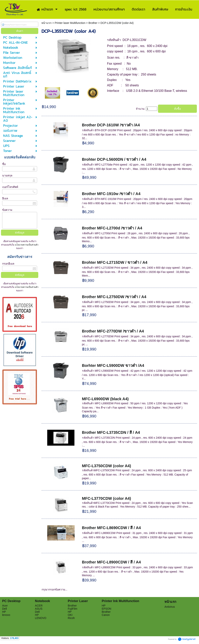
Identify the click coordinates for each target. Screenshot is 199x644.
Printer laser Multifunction (70, 23)
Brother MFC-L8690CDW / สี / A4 (111, 528)
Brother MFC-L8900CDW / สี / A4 (111, 562)
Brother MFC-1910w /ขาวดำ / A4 (111, 194)
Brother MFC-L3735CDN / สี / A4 (111, 432)
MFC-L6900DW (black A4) (105, 399)
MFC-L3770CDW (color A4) (107, 498)
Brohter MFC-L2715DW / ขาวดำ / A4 (115, 262)
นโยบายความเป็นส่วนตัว (26, 245)
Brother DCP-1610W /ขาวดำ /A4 (111, 125)
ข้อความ (7, 210)
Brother (93, 23)
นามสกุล (7, 175)
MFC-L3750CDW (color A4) (107, 466)
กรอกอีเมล (8, 264)
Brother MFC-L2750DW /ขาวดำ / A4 (114, 297)
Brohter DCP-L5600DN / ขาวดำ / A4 (114, 159)
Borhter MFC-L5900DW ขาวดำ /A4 (113, 365)
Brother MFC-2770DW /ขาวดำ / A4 (113, 331)
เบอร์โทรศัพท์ (10, 187)
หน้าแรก (47, 23)
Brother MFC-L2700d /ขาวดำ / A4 (112, 228)
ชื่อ (4, 164)
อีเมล (5, 198)
